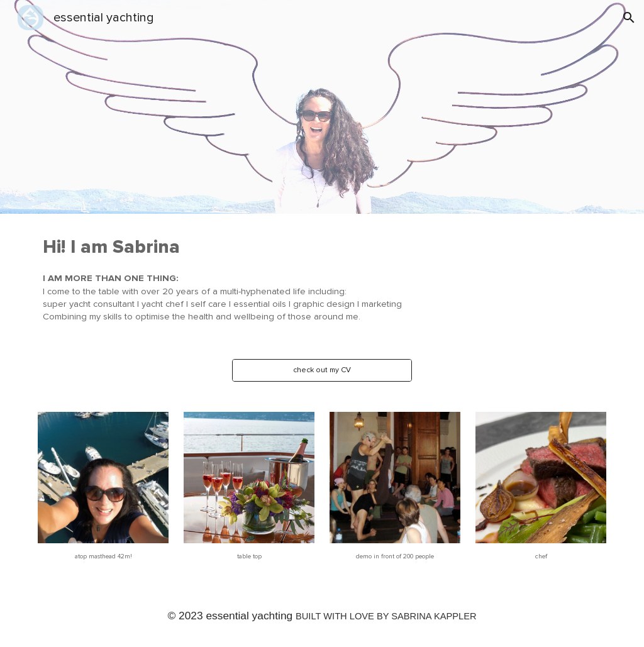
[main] (298, 279)
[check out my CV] (322, 370)
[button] (629, 18)
